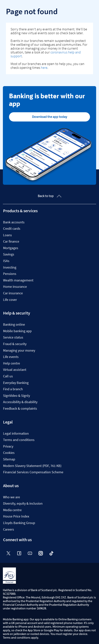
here (44, 68)
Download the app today (50, 117)
